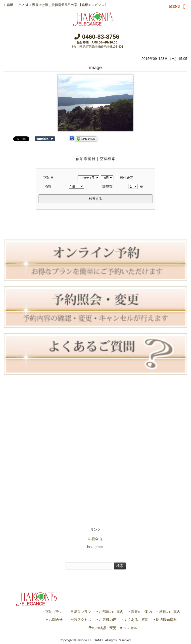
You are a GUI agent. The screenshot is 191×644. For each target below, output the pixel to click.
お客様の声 (108, 620)
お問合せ (56, 620)
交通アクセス (81, 620)
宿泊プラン (54, 612)
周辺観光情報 (166, 620)
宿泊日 (48, 178)
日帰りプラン (81, 612)
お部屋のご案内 (111, 612)
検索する (95, 199)
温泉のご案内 (142, 612)
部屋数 (107, 186)
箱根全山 (95, 539)
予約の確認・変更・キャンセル (113, 628)
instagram (95, 547)
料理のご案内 (170, 612)
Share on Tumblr (45, 139)
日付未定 (125, 178)
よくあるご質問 (136, 620)
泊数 (48, 186)
